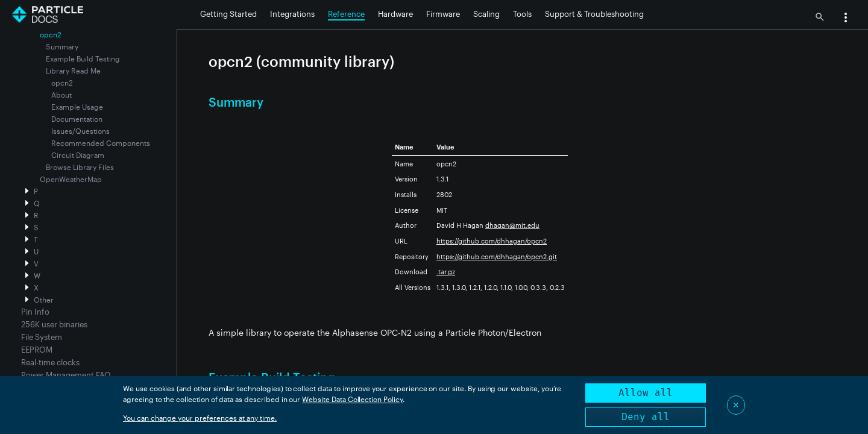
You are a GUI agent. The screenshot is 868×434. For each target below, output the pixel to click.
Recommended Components (101, 143)
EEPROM (37, 350)
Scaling (486, 14)
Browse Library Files (80, 167)
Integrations (292, 14)
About (61, 95)
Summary (62, 46)
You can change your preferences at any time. (200, 418)
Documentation (77, 119)
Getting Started (228, 14)
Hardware (395, 14)
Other (44, 300)
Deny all (646, 417)
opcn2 (62, 83)
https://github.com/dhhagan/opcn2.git (497, 256)
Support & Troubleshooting (594, 14)
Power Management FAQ (66, 375)
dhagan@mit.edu (512, 225)
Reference (346, 14)
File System (42, 337)
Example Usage (77, 107)
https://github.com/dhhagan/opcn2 (492, 241)
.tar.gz (446, 272)
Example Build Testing (83, 58)
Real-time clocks (50, 362)
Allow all (646, 393)
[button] (846, 19)
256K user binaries (54, 324)
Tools (522, 14)
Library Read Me (73, 71)
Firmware (443, 14)
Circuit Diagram (78, 155)
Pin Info (35, 312)
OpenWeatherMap (71, 179)
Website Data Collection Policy (352, 399)
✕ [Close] (736, 405)
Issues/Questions (80, 131)
